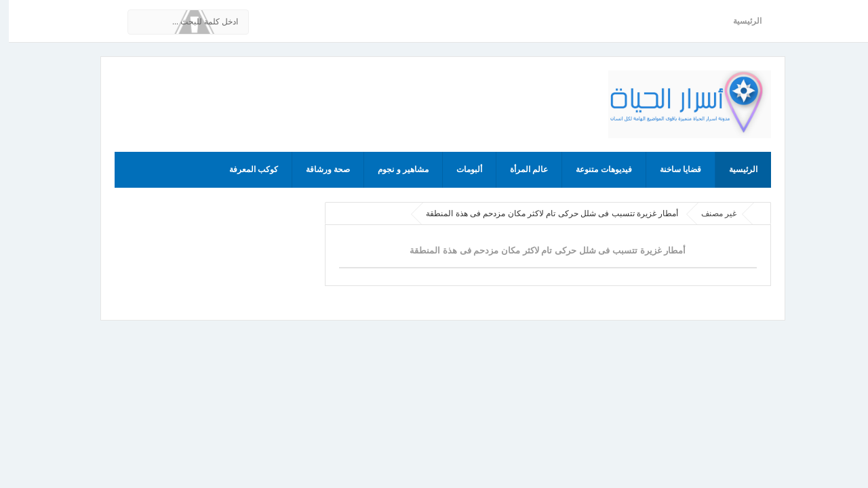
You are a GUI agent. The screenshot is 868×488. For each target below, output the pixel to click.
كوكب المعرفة (245, 169)
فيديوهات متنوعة (595, 169)
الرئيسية (738, 21)
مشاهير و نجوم (394, 169)
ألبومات (460, 169)
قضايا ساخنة (672, 169)
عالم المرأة (520, 169)
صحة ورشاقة (319, 169)
